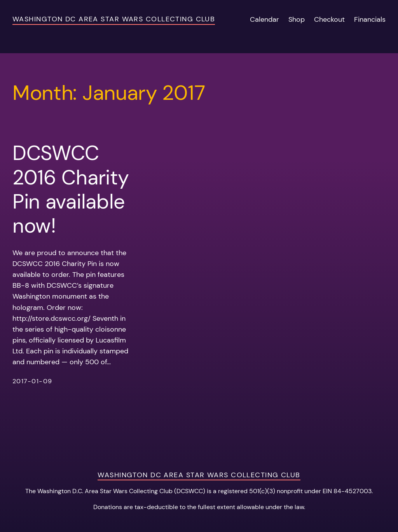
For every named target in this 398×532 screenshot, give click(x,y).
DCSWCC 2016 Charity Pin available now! (71, 190)
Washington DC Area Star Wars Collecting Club (114, 19)
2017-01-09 (32, 381)
